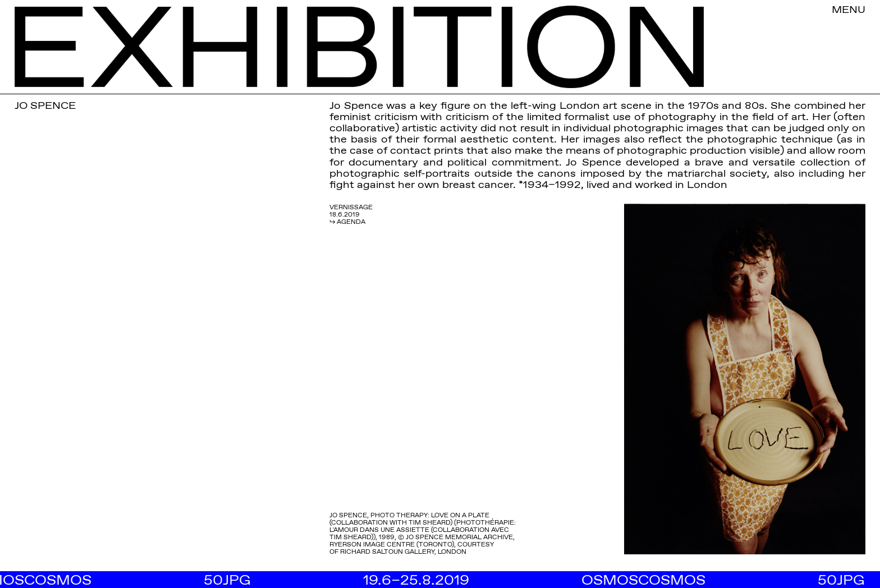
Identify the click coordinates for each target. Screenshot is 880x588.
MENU (849, 9)
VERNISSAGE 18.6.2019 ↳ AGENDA (351, 214)
